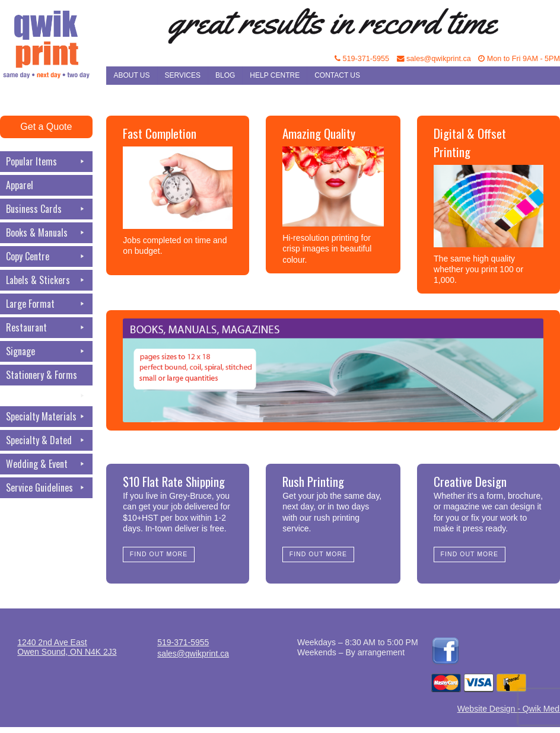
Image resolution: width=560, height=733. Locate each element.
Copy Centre (46, 256)
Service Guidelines (46, 488)
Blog (225, 75)
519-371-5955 (362, 59)
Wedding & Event (46, 464)
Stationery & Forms (46, 377)
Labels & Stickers (46, 280)
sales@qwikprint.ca (434, 59)
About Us (131, 75)
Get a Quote (46, 127)
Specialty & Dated (46, 440)
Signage (46, 351)
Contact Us (337, 75)
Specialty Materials (46, 417)
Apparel (20, 185)
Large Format (46, 304)
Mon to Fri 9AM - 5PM (519, 59)
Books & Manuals (46, 233)
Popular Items (46, 162)
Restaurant (46, 328)
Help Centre (275, 75)
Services (183, 75)
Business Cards (46, 209)
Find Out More (159, 554)
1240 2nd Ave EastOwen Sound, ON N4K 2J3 (67, 647)
